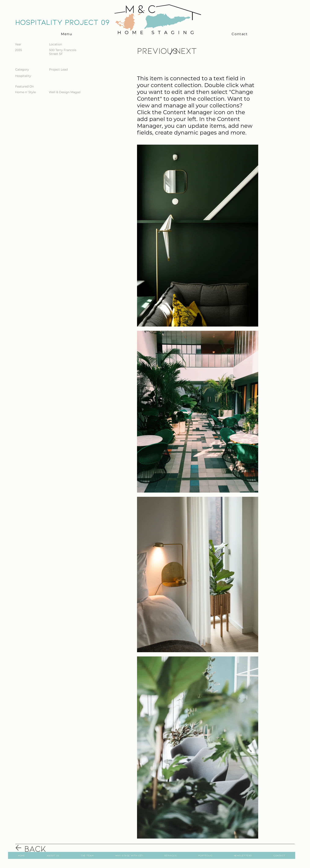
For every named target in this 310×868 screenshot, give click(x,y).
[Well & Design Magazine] (67, 92)
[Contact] (240, 34)
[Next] (187, 50)
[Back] (39, 848)
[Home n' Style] (29, 92)
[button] (67, 34)
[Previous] (157, 50)
